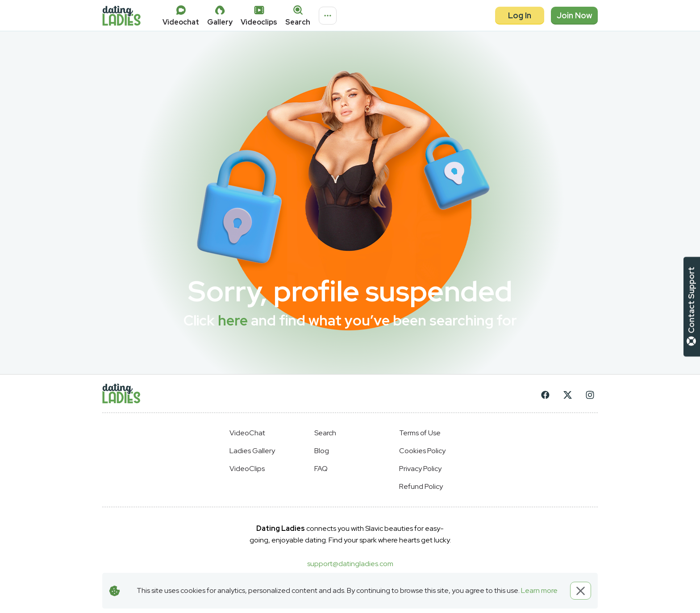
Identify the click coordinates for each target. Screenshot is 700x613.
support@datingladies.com (350, 564)
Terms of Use (420, 433)
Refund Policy (421, 486)
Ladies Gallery (252, 451)
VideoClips (247, 469)
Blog (322, 451)
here (233, 320)
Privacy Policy (420, 469)
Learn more (539, 590)
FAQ (321, 469)
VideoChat (247, 433)
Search (325, 433)
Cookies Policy (422, 451)
